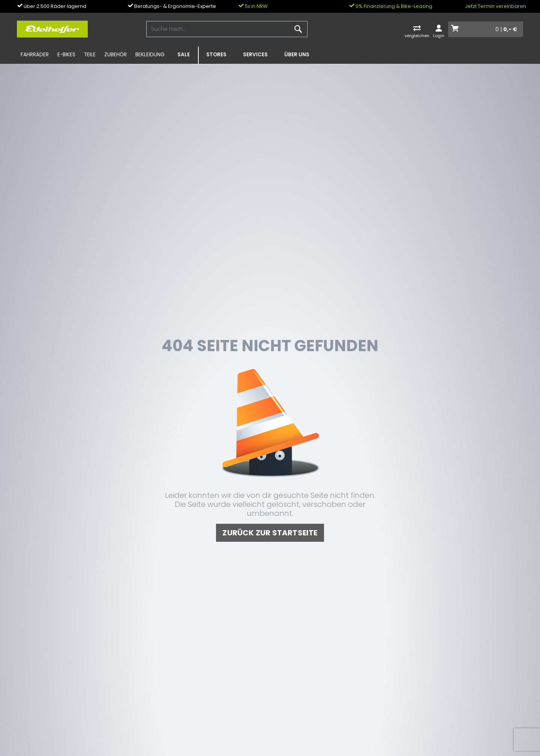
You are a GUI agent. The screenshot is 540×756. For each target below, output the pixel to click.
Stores (216, 55)
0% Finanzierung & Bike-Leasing (391, 6)
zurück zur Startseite (270, 533)
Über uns (297, 55)
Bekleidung (150, 55)
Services (255, 55)
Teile (90, 55)
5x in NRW (253, 6)
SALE (184, 55)
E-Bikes (66, 55)
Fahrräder (35, 55)
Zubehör (115, 55)
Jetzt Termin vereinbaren (496, 6)
